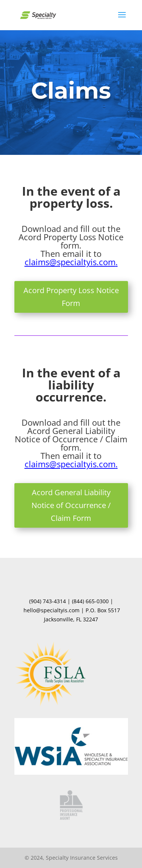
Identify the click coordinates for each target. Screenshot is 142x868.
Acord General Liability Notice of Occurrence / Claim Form (71, 505)
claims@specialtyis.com (70, 262)
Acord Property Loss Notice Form (71, 297)
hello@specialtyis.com (51, 610)
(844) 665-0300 (90, 601)
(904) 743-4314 (48, 601)
